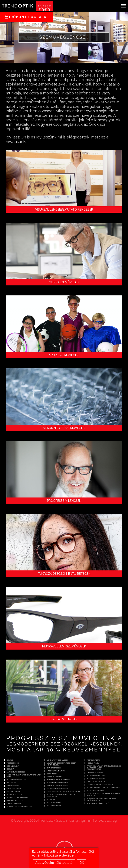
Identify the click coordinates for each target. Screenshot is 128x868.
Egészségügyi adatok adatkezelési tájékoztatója (102, 800)
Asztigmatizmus (94, 760)
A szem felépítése (54, 806)
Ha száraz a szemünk (96, 782)
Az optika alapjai (54, 803)
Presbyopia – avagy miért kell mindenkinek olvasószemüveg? (104, 767)
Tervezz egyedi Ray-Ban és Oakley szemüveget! (61, 796)
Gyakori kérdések (54, 768)
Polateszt (11, 783)
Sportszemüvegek (64, 355)
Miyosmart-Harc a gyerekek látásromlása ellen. (24, 776)
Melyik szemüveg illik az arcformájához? (104, 788)
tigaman (86, 821)
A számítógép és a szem (97, 776)
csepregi (111, 821)
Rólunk (10, 760)
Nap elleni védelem (55, 777)
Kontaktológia (53, 765)
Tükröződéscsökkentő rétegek (64, 574)
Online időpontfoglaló (16, 780)
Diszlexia (10, 769)
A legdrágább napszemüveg (58, 780)
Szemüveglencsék (14, 789)
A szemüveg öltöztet (96, 779)
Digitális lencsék (64, 719)
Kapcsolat (91, 796)
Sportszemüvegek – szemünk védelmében (104, 794)
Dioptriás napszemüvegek (57, 786)
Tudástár (51, 800)
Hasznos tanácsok (95, 773)
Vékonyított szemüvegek (64, 428)
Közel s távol (93, 763)
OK (82, 863)
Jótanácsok (52, 774)
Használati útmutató (56, 771)
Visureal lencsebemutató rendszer (64, 210)
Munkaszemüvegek (64, 282)
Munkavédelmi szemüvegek (64, 646)
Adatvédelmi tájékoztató (54, 863)
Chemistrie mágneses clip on (58, 783)
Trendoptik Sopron (53, 821)
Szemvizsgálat (13, 766)
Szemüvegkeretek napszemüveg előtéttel (64, 792)
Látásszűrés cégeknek (16, 772)
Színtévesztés (13, 786)
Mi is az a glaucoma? (95, 791)
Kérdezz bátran (94, 770)
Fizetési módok (13, 763)
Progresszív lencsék (64, 501)
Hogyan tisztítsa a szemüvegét (100, 785)
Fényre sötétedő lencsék (57, 789)
